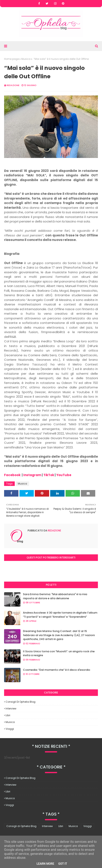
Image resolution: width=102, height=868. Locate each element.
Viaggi (10, 729)
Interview (11, 709)
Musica (26, 59)
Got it (63, 864)
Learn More (45, 864)
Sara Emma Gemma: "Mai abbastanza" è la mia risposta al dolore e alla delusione (55, 596)
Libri (8, 715)
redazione (13, 85)
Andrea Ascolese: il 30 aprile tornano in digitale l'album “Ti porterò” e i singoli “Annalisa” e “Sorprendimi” (60, 615)
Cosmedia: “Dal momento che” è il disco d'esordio (57, 670)
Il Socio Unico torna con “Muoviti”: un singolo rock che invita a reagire (59, 653)
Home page (11, 59)
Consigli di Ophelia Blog (20, 702)
